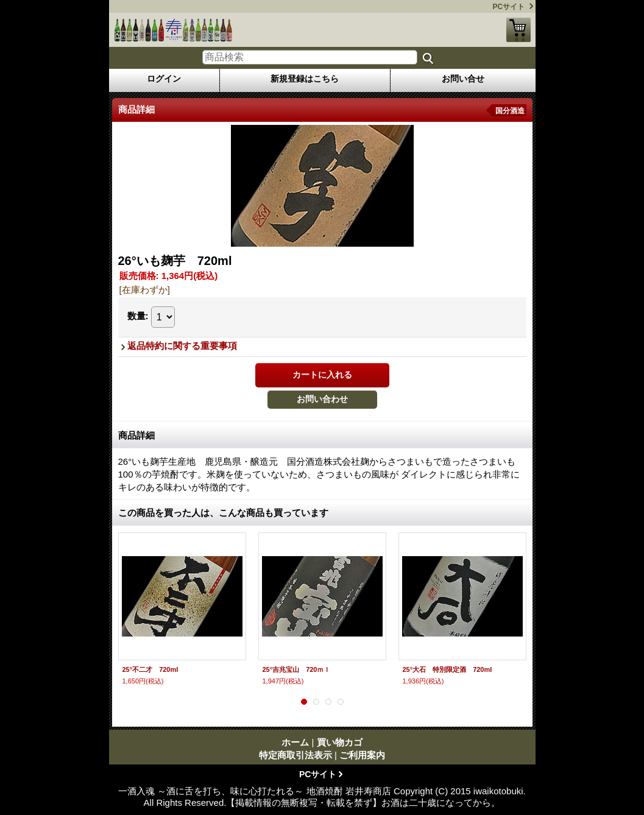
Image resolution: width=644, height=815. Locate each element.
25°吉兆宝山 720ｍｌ (297, 669)
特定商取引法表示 (295, 755)
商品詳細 (136, 435)
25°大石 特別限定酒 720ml (448, 669)
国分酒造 (510, 111)
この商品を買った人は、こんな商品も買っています (223, 513)
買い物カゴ (518, 30)
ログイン (164, 79)
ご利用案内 (362, 755)
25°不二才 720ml (150, 669)
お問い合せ (463, 79)
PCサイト (509, 7)
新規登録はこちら (305, 79)
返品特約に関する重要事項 (182, 346)
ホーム (295, 742)
